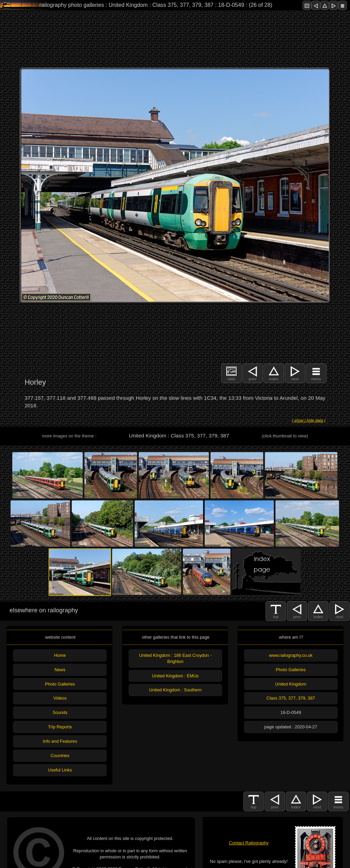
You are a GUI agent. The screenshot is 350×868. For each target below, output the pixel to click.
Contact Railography (249, 843)
